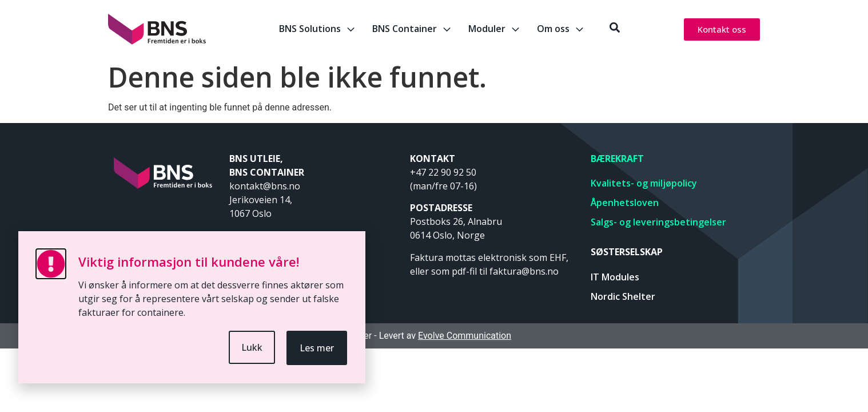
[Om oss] (580, 29)
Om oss (553, 29)
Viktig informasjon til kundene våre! (189, 262)
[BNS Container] (447, 29)
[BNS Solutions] (351, 29)
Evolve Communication (465, 336)
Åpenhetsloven (625, 203)
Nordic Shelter (623, 296)
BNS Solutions (310, 29)
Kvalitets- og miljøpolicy (644, 183)
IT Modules (615, 277)
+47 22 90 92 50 (443, 172)
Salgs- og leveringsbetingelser (658, 222)
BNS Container (405, 29)
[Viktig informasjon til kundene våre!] (51, 264)
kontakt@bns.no (266, 186)
